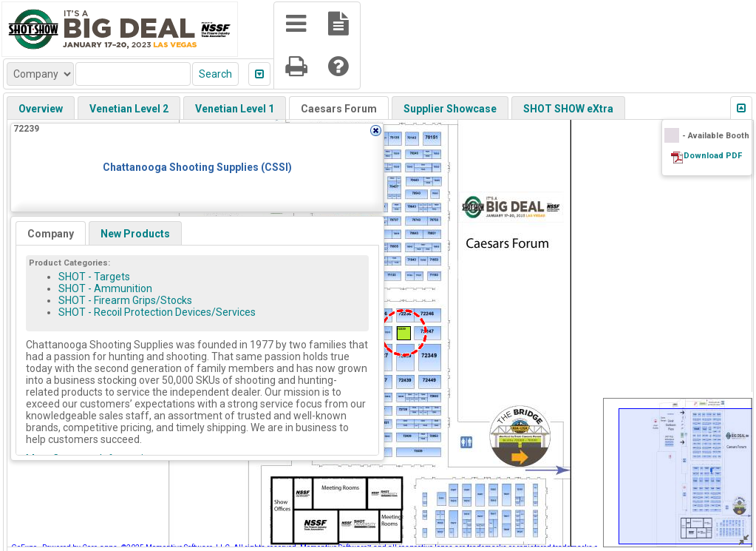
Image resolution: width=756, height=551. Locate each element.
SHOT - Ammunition (105, 288)
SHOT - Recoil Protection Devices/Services (157, 312)
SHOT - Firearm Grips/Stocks (125, 300)
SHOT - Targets (94, 277)
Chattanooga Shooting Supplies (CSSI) (197, 167)
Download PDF (713, 156)
